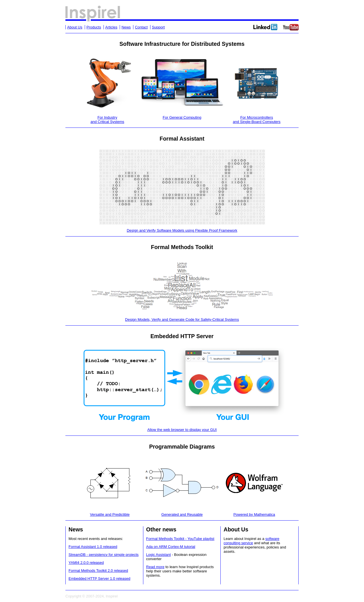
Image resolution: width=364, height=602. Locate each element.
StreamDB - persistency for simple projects (104, 555)
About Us (75, 27)
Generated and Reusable (182, 514)
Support (158, 27)
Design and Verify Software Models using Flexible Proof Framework (182, 230)
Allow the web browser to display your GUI (182, 430)
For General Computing (182, 117)
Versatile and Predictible (110, 514)
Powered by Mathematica (254, 514)
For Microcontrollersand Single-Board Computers (257, 120)
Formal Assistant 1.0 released (93, 547)
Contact (141, 27)
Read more (155, 567)
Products (94, 27)
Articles (111, 27)
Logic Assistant (159, 555)
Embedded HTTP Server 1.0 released (99, 579)
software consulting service (251, 541)
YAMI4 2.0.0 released (86, 563)
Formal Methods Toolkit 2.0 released (98, 571)
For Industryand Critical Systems (107, 120)
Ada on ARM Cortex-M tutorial (171, 547)
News (126, 27)
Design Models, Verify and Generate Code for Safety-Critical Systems (182, 320)
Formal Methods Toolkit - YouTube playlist (180, 539)
